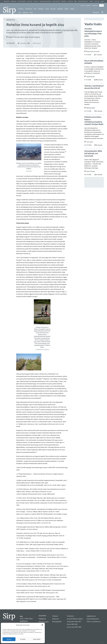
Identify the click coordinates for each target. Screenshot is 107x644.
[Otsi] (102, 12)
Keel (20, 13)
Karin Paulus (91, 172)
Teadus (72, 9)
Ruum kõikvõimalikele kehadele (94, 62)
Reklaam (88, 5)
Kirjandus (41, 9)
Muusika (53, 9)
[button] (42, 625)
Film (35, 9)
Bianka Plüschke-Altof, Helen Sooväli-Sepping (24, 37)
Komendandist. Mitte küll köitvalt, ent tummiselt (93, 154)
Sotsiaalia (60, 9)
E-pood (82, 5)
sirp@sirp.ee (24, 621)
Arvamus (21, 9)
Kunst (47, 9)
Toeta (101, 5)
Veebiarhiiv (96, 13)
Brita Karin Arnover (93, 52)
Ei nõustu (23, 639)
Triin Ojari (90, 142)
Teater (66, 9)
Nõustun (9, 639)
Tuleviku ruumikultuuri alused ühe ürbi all (94, 87)
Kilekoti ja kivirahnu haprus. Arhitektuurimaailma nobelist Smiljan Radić (94, 121)
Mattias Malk (91, 108)
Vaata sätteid (37, 639)
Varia (31, 13)
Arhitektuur (29, 9)
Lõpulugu (25, 13)
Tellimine (95, 5)
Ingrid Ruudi (90, 77)
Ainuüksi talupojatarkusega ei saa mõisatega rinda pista (93, 33)
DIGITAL (103, 642)
